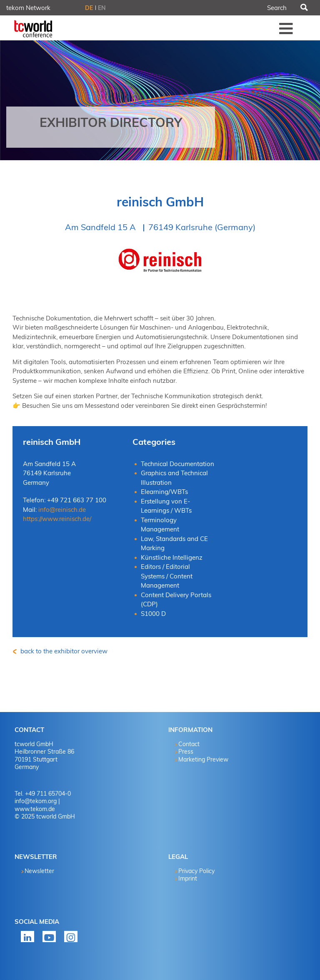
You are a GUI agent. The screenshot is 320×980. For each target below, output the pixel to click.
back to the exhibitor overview (63, 651)
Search (303, 8)
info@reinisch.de (62, 510)
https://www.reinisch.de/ (57, 519)
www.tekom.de (35, 809)
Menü (286, 28)
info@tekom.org (36, 801)
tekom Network (28, 8)
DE (89, 8)
